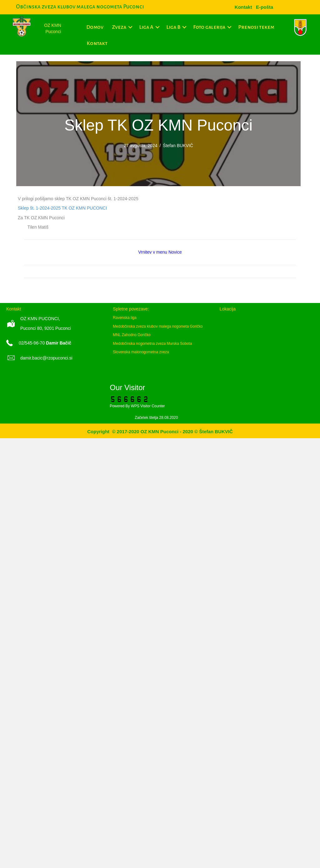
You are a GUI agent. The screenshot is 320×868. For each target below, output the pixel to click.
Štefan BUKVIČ (178, 146)
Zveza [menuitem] (119, 27)
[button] (130, 27)
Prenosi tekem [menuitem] (256, 27)
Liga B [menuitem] (173, 27)
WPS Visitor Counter (148, 406)
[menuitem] (265, 7)
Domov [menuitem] (95, 27)
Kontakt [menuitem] (97, 43)
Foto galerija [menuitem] (209, 27)
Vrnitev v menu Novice (160, 252)
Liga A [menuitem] (146, 27)
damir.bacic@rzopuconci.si (46, 358)
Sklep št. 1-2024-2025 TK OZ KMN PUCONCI (62, 208)
